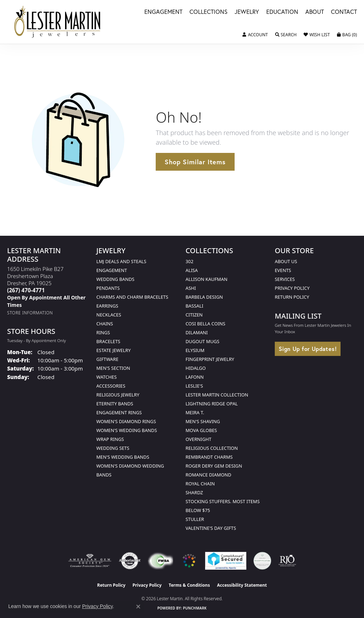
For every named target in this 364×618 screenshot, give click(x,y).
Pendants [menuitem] (108, 288)
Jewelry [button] (247, 12)
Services (285, 279)
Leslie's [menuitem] (194, 386)
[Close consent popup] (138, 607)
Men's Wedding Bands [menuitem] (123, 457)
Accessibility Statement (242, 585)
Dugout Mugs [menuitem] (202, 341)
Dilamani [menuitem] (197, 332)
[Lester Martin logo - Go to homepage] (58, 22)
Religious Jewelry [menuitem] (118, 395)
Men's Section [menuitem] (113, 368)
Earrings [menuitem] (107, 306)
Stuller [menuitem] (195, 519)
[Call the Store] (26, 290)
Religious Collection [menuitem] (212, 448)
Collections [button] (208, 12)
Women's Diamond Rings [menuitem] (126, 421)
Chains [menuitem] (105, 324)
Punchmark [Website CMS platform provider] (195, 608)
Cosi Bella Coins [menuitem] (205, 324)
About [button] (315, 12)
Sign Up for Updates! (308, 349)
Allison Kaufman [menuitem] (207, 279)
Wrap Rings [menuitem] (110, 439)
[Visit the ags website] (90, 561)
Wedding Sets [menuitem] (113, 448)
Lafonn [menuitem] (195, 377)
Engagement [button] (163, 12)
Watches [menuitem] (106, 377)
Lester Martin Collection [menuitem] (217, 395)
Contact (344, 12)
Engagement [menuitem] (112, 270)
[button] (255, 35)
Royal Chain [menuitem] (200, 484)
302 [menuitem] (189, 261)
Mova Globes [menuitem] (201, 430)
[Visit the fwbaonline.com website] (160, 561)
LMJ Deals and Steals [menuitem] (121, 261)
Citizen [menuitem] (194, 315)
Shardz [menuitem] (194, 492)
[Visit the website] (189, 561)
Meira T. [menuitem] (195, 412)
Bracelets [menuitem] (108, 341)
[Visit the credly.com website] (262, 561)
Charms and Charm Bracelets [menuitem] (132, 297)
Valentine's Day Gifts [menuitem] (211, 528)
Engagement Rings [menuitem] (119, 412)
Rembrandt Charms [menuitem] (209, 457)
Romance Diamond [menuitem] (208, 475)
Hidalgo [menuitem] (196, 368)
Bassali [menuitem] (194, 306)
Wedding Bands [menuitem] (115, 279)
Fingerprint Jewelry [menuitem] (210, 359)
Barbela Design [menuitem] (204, 297)
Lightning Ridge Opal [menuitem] (212, 404)
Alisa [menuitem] (192, 270)
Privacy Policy (292, 288)
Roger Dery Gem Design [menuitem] (214, 466)
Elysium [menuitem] (195, 350)
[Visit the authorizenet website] (130, 561)
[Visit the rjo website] (287, 561)
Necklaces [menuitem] (109, 315)
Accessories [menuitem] (111, 386)
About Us (286, 261)
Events (283, 270)
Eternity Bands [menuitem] (115, 404)
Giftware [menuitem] (107, 359)
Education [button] (282, 12)
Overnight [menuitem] (199, 439)
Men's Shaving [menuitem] (203, 421)
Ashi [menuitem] (191, 288)
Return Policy (292, 297)
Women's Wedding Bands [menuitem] (127, 430)
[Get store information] (30, 313)
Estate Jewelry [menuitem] (114, 350)
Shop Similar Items (195, 162)
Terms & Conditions (189, 585)
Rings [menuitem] (103, 332)
